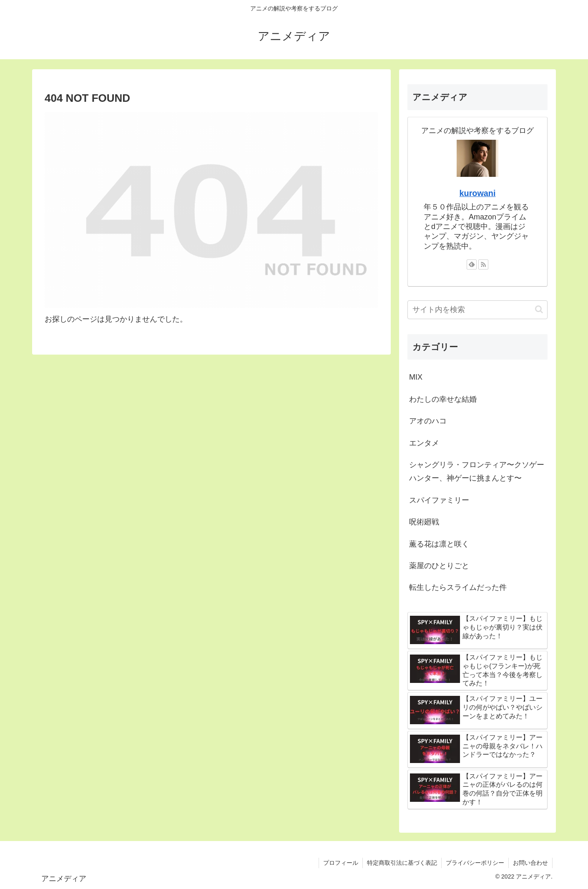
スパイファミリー (439, 500)
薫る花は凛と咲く (439, 544)
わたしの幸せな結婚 (443, 399)
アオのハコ (428, 421)
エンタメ (424, 443)
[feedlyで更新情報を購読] (472, 264)
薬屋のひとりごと (439, 566)
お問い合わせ (530, 863)
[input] (477, 310)
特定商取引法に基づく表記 (402, 863)
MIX (416, 377)
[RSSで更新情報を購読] (483, 264)
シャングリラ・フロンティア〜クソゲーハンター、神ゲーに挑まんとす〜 (477, 471)
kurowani (478, 193)
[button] (539, 309)
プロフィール (341, 863)
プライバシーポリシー (475, 863)
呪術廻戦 (424, 522)
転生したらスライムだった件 (458, 587)
